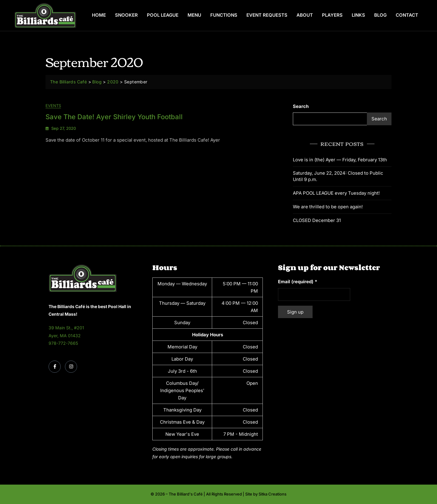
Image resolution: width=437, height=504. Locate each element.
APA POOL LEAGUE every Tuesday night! (336, 193)
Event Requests (267, 15)
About (305, 15)
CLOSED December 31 (317, 220)
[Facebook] (55, 367)
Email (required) (298, 282)
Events (53, 106)
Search (301, 106)
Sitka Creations (273, 494)
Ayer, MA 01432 (65, 336)
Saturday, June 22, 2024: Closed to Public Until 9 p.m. (338, 176)
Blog (380, 15)
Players (332, 15)
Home (99, 15)
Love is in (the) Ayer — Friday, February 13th (340, 160)
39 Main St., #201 (66, 328)
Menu (194, 15)
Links (358, 15)
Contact (407, 15)
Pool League (163, 15)
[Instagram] (71, 367)
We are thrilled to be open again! (328, 207)
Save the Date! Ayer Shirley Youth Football (114, 117)
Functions (224, 15)
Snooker (126, 15)
